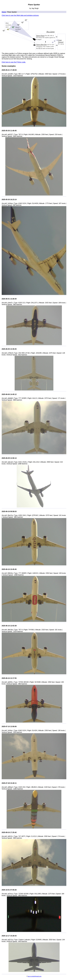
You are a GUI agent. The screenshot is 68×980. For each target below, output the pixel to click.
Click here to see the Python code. (14, 62)
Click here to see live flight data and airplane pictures (20, 15)
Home (4, 12)
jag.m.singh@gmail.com (35, 976)
